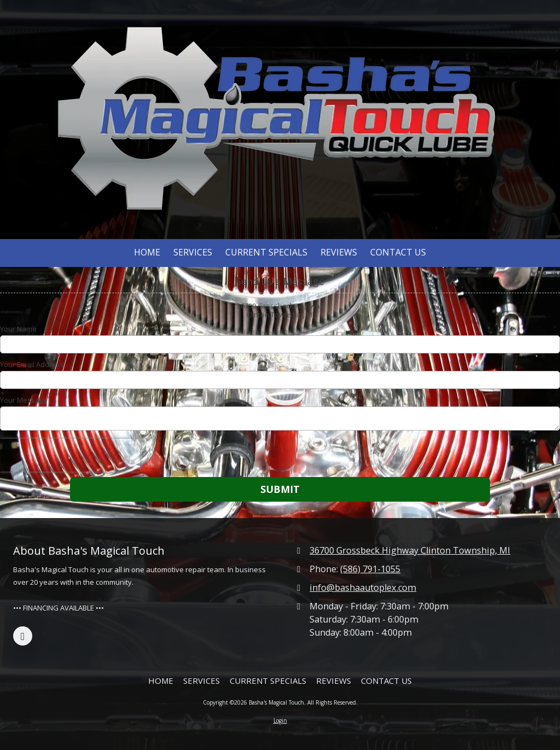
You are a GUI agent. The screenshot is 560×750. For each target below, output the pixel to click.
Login (280, 720)
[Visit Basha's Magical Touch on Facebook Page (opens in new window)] (23, 636)
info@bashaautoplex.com (363, 588)
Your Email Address (32, 364)
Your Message (24, 400)
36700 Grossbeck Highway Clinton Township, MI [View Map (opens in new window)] (410, 550)
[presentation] (70, 455)
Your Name (18, 329)
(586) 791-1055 (370, 569)
